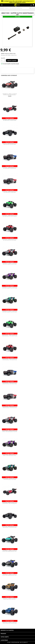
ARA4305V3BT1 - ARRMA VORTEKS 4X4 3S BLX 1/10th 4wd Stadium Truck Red (10, 431)
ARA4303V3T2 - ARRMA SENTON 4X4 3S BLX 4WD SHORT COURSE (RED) (10, 192)
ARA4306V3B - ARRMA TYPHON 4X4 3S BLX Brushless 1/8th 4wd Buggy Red (10, 503)
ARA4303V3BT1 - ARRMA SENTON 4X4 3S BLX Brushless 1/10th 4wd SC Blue (10, 383)
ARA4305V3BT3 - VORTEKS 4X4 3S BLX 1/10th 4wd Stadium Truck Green (10, 479)
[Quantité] (3, 60)
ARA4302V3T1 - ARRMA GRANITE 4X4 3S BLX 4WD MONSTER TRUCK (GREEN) (10, 216)
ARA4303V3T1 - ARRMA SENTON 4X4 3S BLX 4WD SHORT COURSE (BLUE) (10, 168)
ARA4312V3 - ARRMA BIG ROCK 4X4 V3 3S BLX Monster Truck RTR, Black (10, 144)
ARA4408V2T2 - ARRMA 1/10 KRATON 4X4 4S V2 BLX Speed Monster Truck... (10, 575)
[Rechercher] (17, 8)
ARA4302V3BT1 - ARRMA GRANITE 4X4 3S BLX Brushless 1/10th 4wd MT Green (10, 335)
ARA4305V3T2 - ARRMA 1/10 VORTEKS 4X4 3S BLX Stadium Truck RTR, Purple (10, 287)
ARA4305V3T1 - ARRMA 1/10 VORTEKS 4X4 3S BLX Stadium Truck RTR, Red (10, 264)
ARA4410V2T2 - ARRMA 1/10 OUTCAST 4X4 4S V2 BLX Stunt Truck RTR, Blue (10, 623)
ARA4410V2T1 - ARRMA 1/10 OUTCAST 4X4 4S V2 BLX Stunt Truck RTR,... (10, 599)
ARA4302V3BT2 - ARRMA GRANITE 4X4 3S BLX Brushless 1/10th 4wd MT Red (10, 359)
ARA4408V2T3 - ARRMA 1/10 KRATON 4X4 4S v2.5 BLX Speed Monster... (10, 94)
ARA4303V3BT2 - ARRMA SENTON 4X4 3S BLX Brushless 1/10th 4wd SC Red (10, 407)
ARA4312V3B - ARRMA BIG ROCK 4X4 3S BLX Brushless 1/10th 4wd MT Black (10, 527)
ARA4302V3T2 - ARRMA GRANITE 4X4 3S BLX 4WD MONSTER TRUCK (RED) (10, 240)
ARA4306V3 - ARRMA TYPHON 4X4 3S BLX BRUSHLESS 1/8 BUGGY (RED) (10, 120)
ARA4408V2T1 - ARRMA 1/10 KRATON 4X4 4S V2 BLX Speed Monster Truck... (10, 551)
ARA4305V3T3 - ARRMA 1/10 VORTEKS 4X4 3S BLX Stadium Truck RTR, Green (10, 311)
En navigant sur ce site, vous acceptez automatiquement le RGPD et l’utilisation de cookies (18, 2)
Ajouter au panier (12, 60)
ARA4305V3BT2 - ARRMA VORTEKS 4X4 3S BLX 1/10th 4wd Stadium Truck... (10, 455)
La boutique (4, 640)
